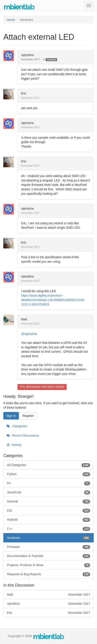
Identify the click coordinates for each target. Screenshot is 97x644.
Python (48, 474)
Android (48, 520)
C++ (48, 529)
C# (48, 483)
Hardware (51, 60)
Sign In (11, 416)
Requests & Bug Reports (48, 574)
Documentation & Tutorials (48, 556)
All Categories (48, 465)
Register (28, 416)
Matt (24, 319)
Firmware (48, 547)
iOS (48, 510)
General (48, 501)
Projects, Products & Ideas (48, 565)
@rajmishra (29, 334)
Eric (24, 93)
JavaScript (48, 492)
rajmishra (27, 55)
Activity (14, 445)
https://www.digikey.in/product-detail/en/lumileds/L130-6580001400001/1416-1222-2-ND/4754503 (53, 300)
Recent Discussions (23, 435)
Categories (17, 426)
